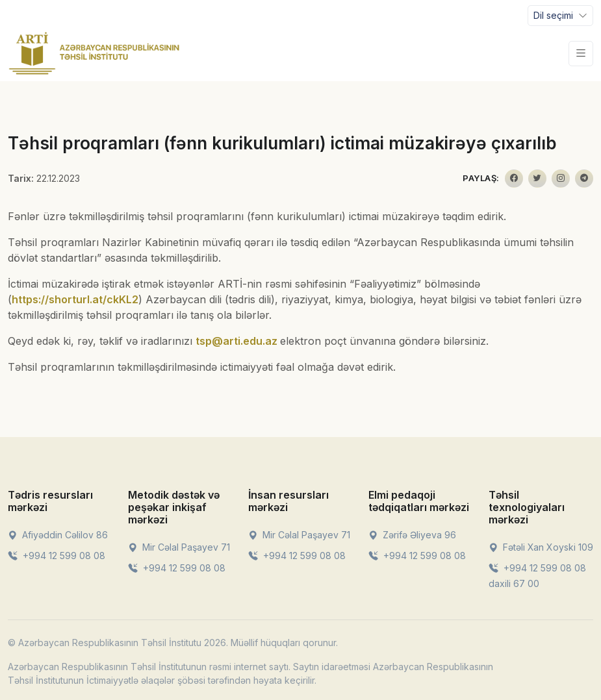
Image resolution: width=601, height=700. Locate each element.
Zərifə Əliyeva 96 (412, 535)
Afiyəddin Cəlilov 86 (58, 535)
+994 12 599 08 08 (57, 556)
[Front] (94, 53)
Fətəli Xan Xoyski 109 (541, 547)
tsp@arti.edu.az (237, 341)
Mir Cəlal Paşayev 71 (179, 547)
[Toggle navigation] (560, 16)
